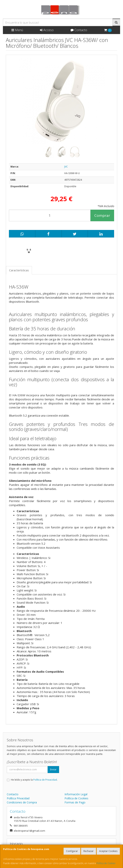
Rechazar (89, 851)
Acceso (47, 30)
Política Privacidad (18, 798)
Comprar (102, 215)
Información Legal (76, 794)
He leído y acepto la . (34, 780)
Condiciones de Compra (22, 802)
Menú (17, 30)
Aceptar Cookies (108, 851)
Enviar (53, 769)
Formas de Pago (75, 802)
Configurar (72, 851)
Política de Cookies (106, 863)
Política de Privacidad (45, 780)
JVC (66, 167)
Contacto (79, 30)
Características (19, 270)
